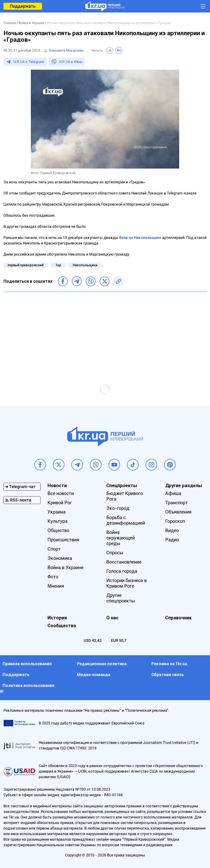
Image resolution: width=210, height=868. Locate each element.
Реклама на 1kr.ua (169, 664)
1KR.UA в (29, 62)
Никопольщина (85, 265)
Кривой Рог (60, 503)
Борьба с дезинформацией (126, 520)
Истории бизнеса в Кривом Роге (127, 583)
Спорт (54, 549)
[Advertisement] (105, 329)
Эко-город (118, 508)
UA (110, 50)
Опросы (115, 553)
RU (119, 50)
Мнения (56, 586)
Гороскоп (175, 521)
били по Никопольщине (140, 238)
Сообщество (62, 626)
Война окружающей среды (121, 538)
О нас (112, 618)
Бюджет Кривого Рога (125, 496)
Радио (172, 540)
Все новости (61, 493)
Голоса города (122, 571)
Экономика (60, 558)
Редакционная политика (102, 664)
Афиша (173, 493)
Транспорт (177, 503)
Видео (172, 530)
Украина (57, 512)
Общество (58, 530)
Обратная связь (168, 675)
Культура (57, 521)
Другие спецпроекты (121, 598)
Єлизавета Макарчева (66, 50)
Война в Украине (65, 567)
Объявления (178, 512)
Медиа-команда (94, 675)
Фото (53, 577)
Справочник (178, 618)
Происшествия (63, 540)
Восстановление (124, 562)
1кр (58, 265)
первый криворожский (26, 265)
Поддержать (23, 6)
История (57, 618)
